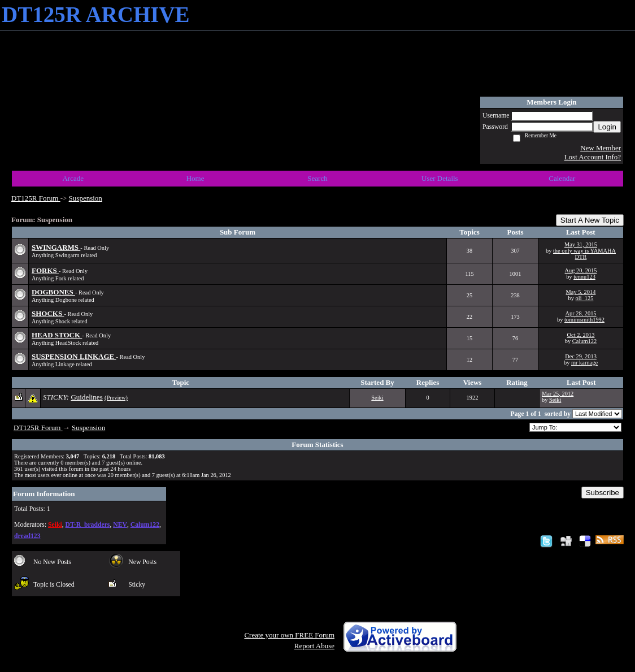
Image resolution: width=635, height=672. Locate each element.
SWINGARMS (56, 247)
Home (195, 178)
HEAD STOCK (57, 335)
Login (607, 127)
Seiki (377, 398)
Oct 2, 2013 (581, 335)
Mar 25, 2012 (558, 394)
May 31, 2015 (581, 244)
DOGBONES (53, 292)
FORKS (45, 270)
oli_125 (585, 298)
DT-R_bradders (88, 525)
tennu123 (584, 277)
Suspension (86, 198)
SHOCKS (48, 313)
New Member (601, 148)
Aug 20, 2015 (581, 270)
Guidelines (86, 397)
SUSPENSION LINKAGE (74, 356)
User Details (440, 178)
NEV (120, 525)
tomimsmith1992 (584, 320)
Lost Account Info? (593, 157)
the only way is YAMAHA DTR (584, 254)
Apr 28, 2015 (580, 313)
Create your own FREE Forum (289, 635)
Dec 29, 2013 (581, 356)
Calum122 (584, 341)
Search (317, 178)
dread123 (27, 536)
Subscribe (603, 493)
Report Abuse (314, 646)
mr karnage (584, 363)
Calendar (562, 178)
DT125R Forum (36, 198)
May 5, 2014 (581, 292)
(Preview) (116, 398)
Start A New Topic (590, 220)
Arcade (73, 178)
